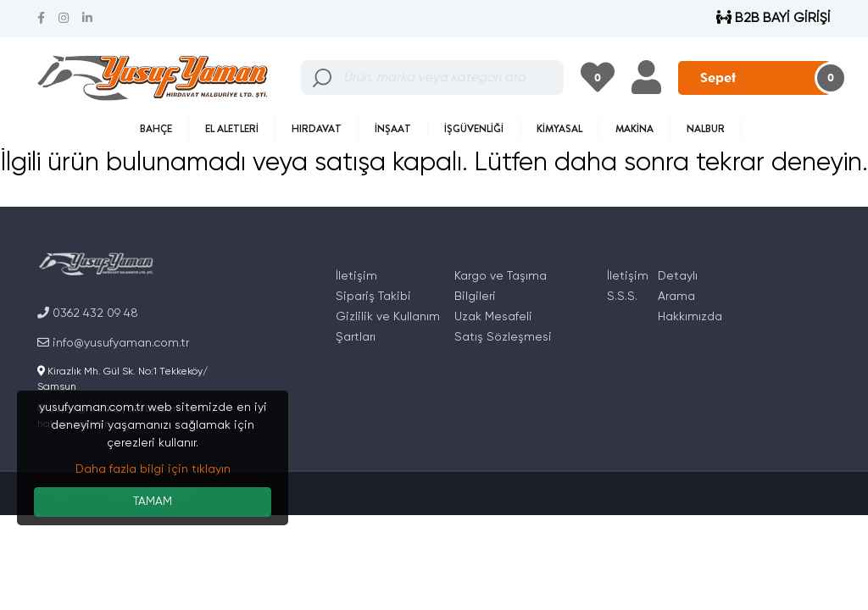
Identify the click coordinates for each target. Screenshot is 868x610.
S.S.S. (622, 297)
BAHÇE (156, 129)
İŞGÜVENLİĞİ (474, 129)
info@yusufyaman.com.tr (113, 343)
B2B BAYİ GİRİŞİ (773, 19)
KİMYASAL (559, 129)
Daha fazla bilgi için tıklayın (153, 469)
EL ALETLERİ (232, 129)
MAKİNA (634, 129)
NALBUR (706, 129)
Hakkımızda (690, 317)
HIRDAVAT (317, 129)
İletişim (356, 276)
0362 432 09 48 (88, 313)
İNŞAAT (393, 129)
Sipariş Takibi (373, 297)
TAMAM (153, 502)
